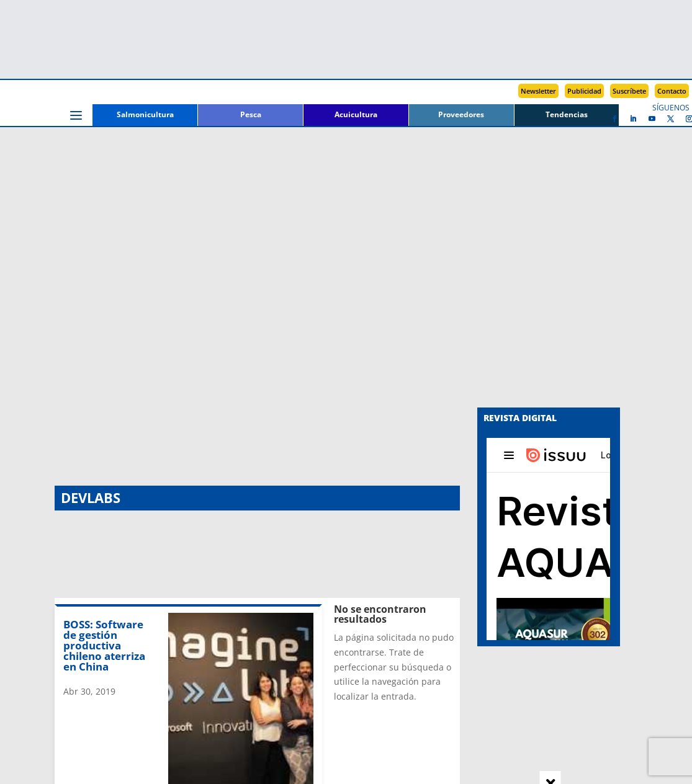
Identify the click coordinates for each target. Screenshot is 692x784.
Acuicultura (356, 115)
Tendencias (567, 115)
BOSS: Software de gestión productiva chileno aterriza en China (104, 209)
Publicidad (584, 91)
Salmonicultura (145, 115)
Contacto (672, 91)
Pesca (251, 115)
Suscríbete (629, 91)
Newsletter (538, 91)
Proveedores (461, 115)
